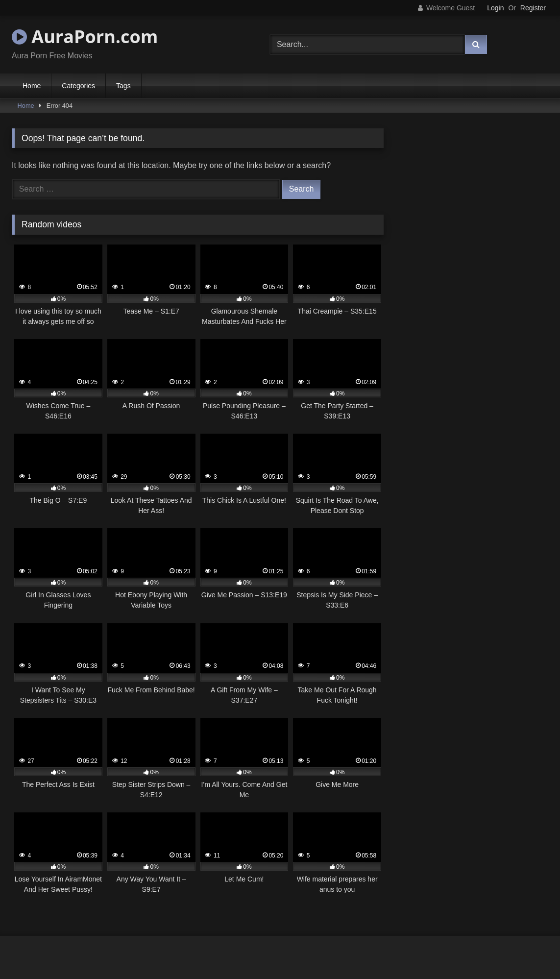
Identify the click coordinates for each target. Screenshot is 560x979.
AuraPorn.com (85, 37)
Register (533, 8)
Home (32, 86)
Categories (78, 86)
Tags (123, 86)
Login (495, 8)
